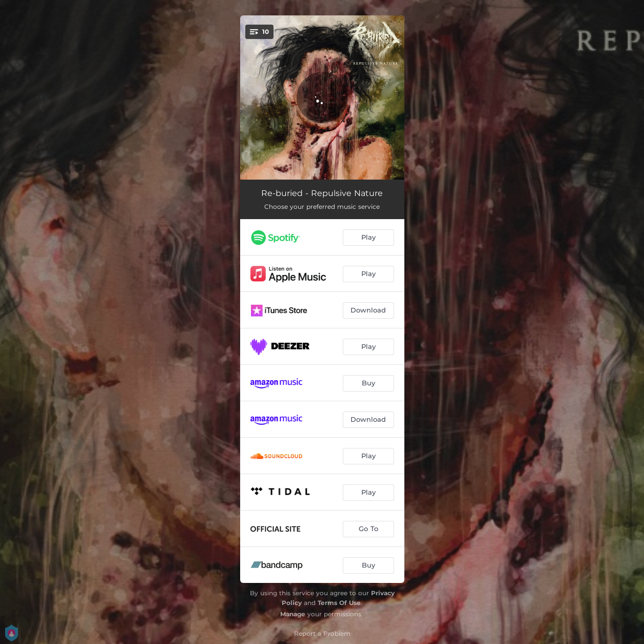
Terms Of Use (339, 603)
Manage (293, 614)
